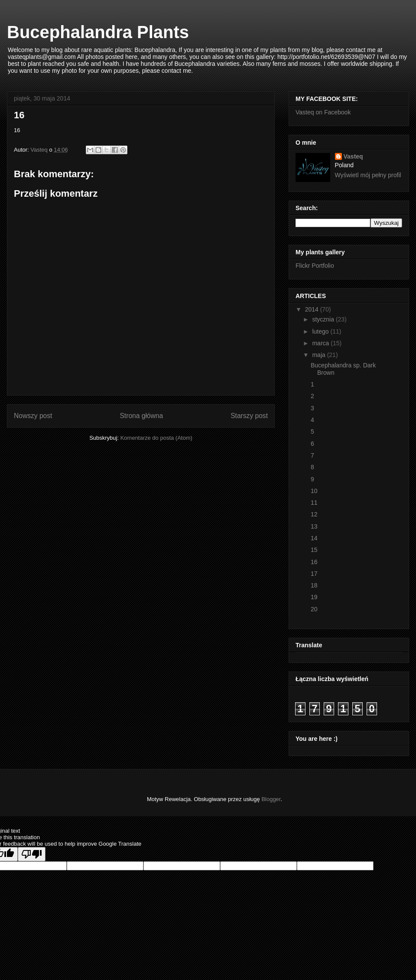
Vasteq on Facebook (323, 112)
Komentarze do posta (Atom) (156, 438)
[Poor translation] (32, 854)
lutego (321, 331)
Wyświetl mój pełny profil (368, 175)
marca (321, 343)
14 (314, 538)
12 (314, 514)
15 (314, 550)
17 (314, 574)
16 (314, 562)
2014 (313, 309)
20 (314, 609)
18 (314, 585)
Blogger (271, 799)
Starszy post (249, 416)
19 (314, 597)
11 (314, 503)
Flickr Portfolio (315, 266)
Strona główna (141, 416)
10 (314, 491)
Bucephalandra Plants (98, 32)
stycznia (324, 319)
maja (319, 355)
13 (314, 526)
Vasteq (353, 156)
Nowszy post (33, 416)
